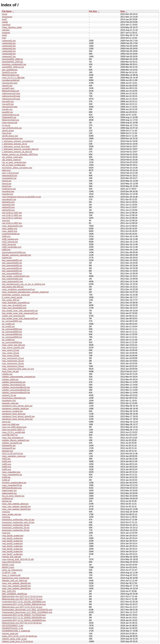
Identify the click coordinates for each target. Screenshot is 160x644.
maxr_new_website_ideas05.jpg (16, 586)
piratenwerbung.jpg (11, 115)
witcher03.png (8, 207)
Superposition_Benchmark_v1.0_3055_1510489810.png (27, 612)
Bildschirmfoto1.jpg (11, 75)
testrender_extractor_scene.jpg (16, 295)
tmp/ (4, 38)
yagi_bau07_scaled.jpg (12, 554)
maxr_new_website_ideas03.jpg (16, 509)
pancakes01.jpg (9, 199)
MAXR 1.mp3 (8, 565)
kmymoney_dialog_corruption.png (17, 168)
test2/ (5, 19)
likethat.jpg (7, 501)
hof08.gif (6, 480)
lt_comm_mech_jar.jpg (12, 297)
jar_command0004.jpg (12, 334)
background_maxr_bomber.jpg (16, 578)
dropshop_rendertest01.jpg (14, 64)
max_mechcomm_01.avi (13, 358)
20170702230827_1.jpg (13, 626)
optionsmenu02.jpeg (11, 96)
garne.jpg (6, 422)
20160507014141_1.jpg (13, 628)
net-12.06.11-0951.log (12, 215)
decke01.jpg (7, 451)
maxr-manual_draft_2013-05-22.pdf (18, 559)
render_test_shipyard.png (13, 316)
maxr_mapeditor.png (11, 472)
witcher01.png (8, 202)
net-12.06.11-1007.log (12, 213)
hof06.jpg (6, 477)
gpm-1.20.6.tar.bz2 (10, 173)
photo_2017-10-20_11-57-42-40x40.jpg (19, 636)
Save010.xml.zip (9, 72)
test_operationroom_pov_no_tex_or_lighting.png (24, 284)
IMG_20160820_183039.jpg (14, 594)
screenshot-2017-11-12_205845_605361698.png (24, 618)
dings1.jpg (7, 181)
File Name (7, 11)
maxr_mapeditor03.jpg (12, 485)
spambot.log (8, 194)
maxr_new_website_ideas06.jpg (16, 588)
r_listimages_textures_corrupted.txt (18, 141)
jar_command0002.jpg (12, 329)
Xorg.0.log (7, 133)
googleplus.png (9, 401)
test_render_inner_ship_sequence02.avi (20, 313)
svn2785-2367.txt (10, 435)
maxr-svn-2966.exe (11, 424)
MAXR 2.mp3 (8, 567)
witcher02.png (8, 205)
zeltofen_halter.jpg (10, 379)
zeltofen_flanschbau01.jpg (14, 382)
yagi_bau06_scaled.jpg (12, 551)
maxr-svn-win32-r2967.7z (13, 430)
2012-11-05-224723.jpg (12, 454)
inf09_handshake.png (12, 247)
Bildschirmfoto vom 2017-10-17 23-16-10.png (22, 596)
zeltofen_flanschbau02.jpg (14, 385)
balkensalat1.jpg (9, 491)
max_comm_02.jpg (11, 353)
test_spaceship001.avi (12, 260)
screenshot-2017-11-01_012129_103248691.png (24, 602)
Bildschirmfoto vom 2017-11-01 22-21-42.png (22, 607)
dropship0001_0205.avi (12, 62)
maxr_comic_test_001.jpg (13, 345)
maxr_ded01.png (10, 229)
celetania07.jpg (9, 57)
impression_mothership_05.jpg (16, 530)
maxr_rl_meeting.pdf (11, 575)
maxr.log (6, 221)
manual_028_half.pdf (11, 557)
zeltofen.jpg (7, 374)
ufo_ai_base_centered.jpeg (14, 162)
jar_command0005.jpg (12, 337)
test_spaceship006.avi (12, 274)
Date (123, 11)
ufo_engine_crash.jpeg (12, 157)
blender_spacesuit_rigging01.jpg (16, 255)
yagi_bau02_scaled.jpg (12, 541)
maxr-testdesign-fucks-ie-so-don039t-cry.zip (21, 197)
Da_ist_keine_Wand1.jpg (13, 496)
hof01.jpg (6, 459)
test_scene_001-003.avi (13, 287)
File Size (93, 11)
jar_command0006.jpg (12, 342)
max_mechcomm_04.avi (13, 366)
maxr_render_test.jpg (12, 514)
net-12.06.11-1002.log (12, 218)
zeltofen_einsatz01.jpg (12, 443)
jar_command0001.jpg (12, 321)
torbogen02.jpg (9, 448)
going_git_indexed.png (12, 570)
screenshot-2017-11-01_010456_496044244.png (24, 604)
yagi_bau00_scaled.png (13, 536)
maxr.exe (6, 533)
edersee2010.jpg (10, 176)
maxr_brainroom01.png (12, 282)
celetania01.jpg (9, 41)
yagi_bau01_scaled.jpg (12, 538)
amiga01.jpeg (8, 88)
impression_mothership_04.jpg (16, 528)
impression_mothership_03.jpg (16, 525)
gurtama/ (6, 33)
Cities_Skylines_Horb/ (12, 27)
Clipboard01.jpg (9, 117)
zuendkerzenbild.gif (11, 80)
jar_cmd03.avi (8, 340)
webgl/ (5, 22)
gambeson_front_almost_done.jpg (17, 406)
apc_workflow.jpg (10, 70)
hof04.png (7, 467)
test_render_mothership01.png (16, 276)
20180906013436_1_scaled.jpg (16, 631)
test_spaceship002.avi (12, 263)
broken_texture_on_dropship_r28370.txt (20, 154)
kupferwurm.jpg (9, 189)
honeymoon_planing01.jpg (14, 398)
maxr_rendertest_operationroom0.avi (18, 289)
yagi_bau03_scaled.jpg (12, 543)
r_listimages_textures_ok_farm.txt (17, 152)
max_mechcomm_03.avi (13, 363)
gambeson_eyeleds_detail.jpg (15, 409)
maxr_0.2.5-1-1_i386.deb (13, 78)
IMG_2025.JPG (9, 591)
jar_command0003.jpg (12, 332)
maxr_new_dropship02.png (14, 308)
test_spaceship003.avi (12, 266)
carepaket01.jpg (9, 178)
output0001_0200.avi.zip (13, 67)
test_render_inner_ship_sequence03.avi (20, 319)
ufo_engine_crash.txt (11, 160)
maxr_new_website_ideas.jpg (15, 504)
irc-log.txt (6, 125)
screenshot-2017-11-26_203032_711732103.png (24, 615)
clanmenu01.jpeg (10, 83)
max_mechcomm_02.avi (13, 361)
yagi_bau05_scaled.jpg (12, 549)
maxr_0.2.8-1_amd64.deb (14, 432)
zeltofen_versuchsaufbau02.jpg (16, 390)
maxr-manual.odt (10, 123)
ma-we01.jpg (8, 102)
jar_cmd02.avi (8, 326)
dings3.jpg (7, 186)
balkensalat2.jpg (9, 493)
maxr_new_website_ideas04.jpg (16, 583)
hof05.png (7, 469)
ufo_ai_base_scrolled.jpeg (14, 165)
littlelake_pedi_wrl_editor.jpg (15, 581)
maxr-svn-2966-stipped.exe (14, 427)
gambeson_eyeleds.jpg (12, 411)
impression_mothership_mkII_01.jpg (18, 520)
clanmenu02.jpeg (10, 107)
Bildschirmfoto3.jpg (11, 120)
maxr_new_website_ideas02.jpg (16, 507)
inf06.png (6, 236)
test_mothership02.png (12, 279)
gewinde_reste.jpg (10, 403)
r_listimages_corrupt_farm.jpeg (16, 146)
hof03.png (7, 464)
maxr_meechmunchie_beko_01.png (18, 369)
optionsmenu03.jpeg (11, 99)
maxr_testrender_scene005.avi (16, 303)
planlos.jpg (7, 258)
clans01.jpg (7, 86)
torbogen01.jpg (9, 446)
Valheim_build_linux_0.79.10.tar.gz (18, 641)
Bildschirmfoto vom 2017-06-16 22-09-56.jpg (22, 623)
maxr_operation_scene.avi (14, 456)
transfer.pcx (7, 109)
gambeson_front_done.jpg (14, 414)
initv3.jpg (6, 517)
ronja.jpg (6, 512)
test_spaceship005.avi (12, 271)
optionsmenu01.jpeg (11, 94)
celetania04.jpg (9, 49)
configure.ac (8, 499)
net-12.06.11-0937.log (12, 223)
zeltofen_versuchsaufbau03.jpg (16, 393)
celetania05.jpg (9, 51)
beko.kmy (6, 170)
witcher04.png (8, 210)
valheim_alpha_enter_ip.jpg (14, 639)
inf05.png (6, 250)
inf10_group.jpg (9, 244)
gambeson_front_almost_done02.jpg (18, 416)
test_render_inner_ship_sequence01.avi (20, 311)
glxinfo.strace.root (10, 136)
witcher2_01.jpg (9, 395)
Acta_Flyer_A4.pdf (10, 371)
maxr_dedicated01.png (12, 226)
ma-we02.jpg (8, 104)
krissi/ (5, 14)
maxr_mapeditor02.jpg (12, 475)
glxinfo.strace (8, 131)
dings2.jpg (7, 184)
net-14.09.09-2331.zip (12, 128)
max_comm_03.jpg (11, 356)
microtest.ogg (8, 191)
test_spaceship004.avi (12, 268)
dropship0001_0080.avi (12, 59)
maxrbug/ (6, 25)
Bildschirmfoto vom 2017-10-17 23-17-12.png (22, 599)
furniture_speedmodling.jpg (14, 483)
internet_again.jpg (10, 634)
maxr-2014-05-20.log (11, 562)
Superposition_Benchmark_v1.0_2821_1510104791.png (27, 610)
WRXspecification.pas (12, 488)
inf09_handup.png (10, 239)
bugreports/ (7, 17)
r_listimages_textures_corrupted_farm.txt (20, 149)
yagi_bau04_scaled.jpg (12, 546)
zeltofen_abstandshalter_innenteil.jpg (19, 377)
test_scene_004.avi (11, 300)
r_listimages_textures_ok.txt (14, 144)
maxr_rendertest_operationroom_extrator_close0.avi (25, 292)
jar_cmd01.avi (8, 324)
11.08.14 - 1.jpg (9, 573)
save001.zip (7, 112)
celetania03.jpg (9, 46)
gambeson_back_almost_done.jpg (17, 419)
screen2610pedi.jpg (11, 234)
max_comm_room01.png (13, 348)
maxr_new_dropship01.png (14, 305)
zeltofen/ (6, 30)
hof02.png (7, 461)
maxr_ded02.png (10, 231)
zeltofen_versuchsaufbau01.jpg (16, 387)
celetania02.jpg (9, 43)
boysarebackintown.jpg (12, 138)
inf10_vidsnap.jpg (10, 242)
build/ (4, 35)
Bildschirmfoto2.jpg (11, 91)
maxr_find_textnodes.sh (13, 438)
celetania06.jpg (9, 54)
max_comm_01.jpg (11, 350)
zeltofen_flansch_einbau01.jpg (16, 440)
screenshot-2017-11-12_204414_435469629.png (24, 620)
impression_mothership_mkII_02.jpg (18, 522)
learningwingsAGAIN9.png (14, 252)
